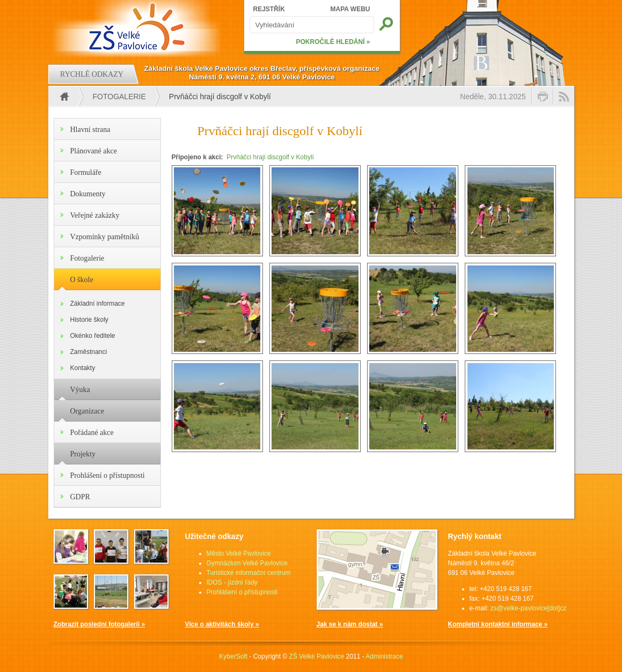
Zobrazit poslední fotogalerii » (100, 624)
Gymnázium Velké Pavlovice (247, 563)
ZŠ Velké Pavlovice (317, 656)
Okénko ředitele (93, 336)
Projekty (83, 454)
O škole (82, 280)
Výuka (80, 390)
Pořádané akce (92, 433)
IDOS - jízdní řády (232, 582)
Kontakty (83, 368)
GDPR (80, 497)
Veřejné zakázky (95, 215)
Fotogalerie (119, 97)
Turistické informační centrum (249, 573)
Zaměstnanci (89, 352)
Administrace (384, 656)
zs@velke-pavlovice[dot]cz (529, 608)
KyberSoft (233, 656)
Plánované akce (94, 151)
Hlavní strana (90, 130)
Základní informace (98, 304)
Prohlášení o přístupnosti (108, 475)
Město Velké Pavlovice (239, 553)
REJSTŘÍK (269, 9)
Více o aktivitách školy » (222, 624)
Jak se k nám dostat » (350, 624)
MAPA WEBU (350, 9)
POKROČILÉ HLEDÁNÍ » (333, 42)
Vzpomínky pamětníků (105, 237)
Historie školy (89, 320)
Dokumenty (88, 194)
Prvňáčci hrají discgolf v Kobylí (270, 157)
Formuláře (86, 172)
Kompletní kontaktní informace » (498, 624)
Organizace (87, 411)
